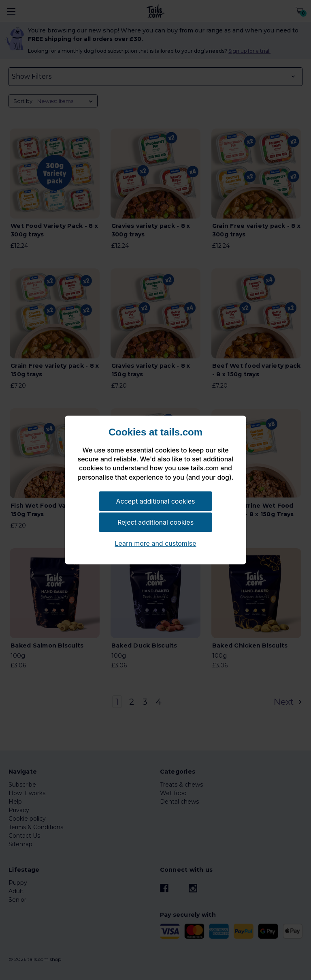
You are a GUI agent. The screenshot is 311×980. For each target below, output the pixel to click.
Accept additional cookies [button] (156, 501)
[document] (155, 458)
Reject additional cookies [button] (155, 522)
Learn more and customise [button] (155, 543)
